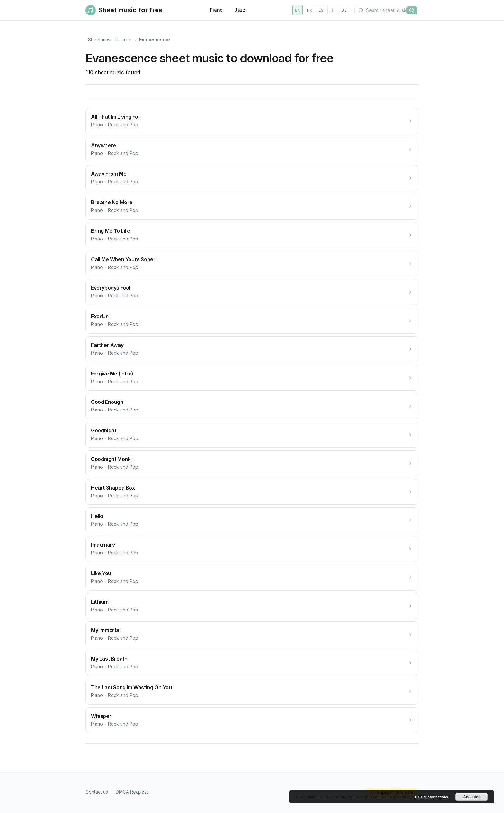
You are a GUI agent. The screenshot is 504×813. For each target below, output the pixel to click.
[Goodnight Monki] (252, 463)
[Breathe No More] (252, 207)
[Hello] (252, 520)
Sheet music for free (110, 39)
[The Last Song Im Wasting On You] (252, 692)
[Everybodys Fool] (252, 292)
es (321, 10)
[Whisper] (252, 720)
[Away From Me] (252, 178)
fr (309, 10)
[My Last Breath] (252, 663)
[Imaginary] (252, 549)
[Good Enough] (252, 406)
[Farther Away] (252, 349)
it (332, 10)
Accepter (471, 797)
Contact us (97, 792)
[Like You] (252, 578)
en (298, 10)
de (344, 10)
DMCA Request (132, 792)
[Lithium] (252, 606)
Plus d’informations (432, 797)
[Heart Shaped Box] (252, 492)
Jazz (240, 10)
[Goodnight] (252, 435)
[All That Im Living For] (252, 121)
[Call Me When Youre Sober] (252, 264)
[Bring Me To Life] (252, 235)
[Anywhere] (252, 150)
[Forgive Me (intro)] (252, 378)
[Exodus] (252, 321)
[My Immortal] (252, 634)
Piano (216, 10)
